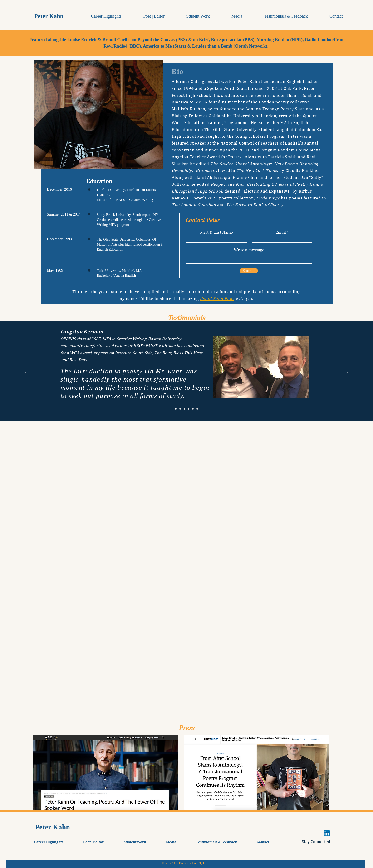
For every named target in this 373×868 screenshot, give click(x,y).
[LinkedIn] (327, 833)
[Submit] (249, 271)
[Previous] (26, 371)
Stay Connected (316, 841)
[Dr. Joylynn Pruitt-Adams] (197, 409)
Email (281, 232)
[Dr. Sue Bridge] (189, 409)
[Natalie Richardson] (180, 409)
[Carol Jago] (193, 409)
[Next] (347, 371)
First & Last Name (216, 232)
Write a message (249, 250)
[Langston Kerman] (176, 409)
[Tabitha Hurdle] (184, 409)
